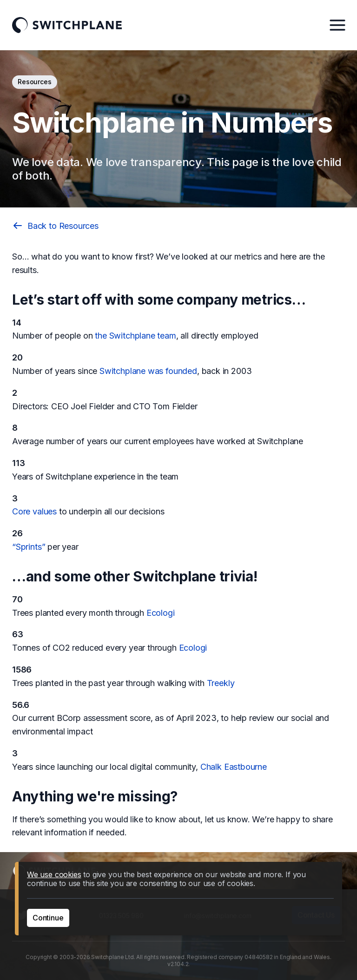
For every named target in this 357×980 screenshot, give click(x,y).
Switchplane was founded (148, 371)
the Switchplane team (135, 336)
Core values (34, 511)
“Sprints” (29, 547)
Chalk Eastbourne (234, 767)
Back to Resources (55, 226)
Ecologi (161, 613)
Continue (48, 918)
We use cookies (54, 874)
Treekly (221, 683)
